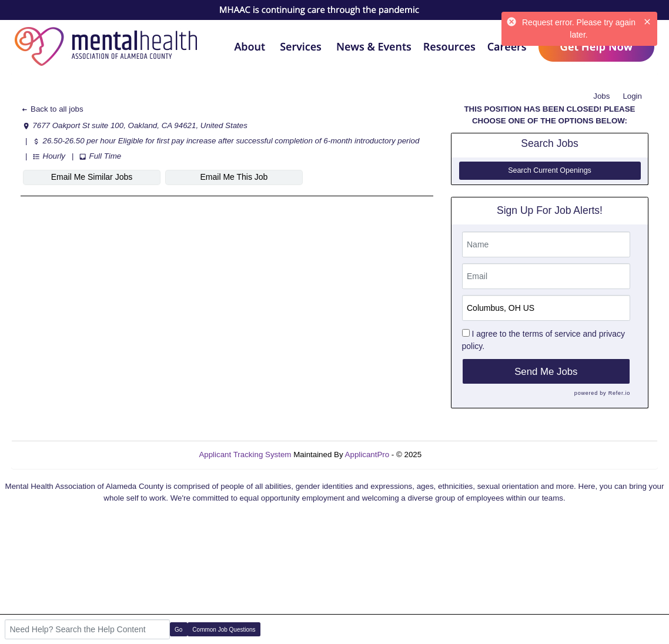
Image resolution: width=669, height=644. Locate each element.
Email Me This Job (234, 177)
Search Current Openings (550, 170)
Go (178, 630)
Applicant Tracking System (245, 455)
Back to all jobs (52, 109)
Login (632, 96)
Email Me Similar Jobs (92, 177)
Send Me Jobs (546, 372)
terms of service (552, 334)
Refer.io (619, 393)
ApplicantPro (367, 455)
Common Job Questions (224, 630)
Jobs (601, 96)
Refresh (456, 455)
